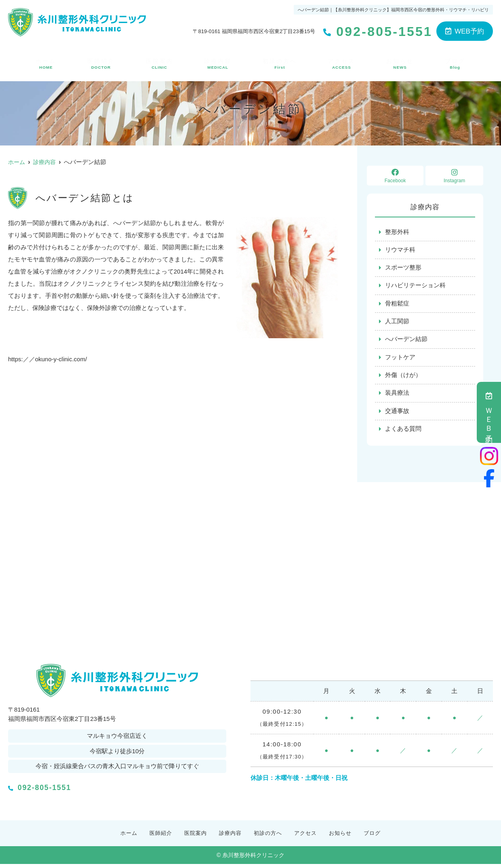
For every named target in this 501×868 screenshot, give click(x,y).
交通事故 (397, 414)
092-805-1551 (63, 789)
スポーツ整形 (403, 269)
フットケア (400, 359)
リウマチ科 (400, 250)
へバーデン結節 (406, 341)
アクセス (343, 62)
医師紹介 (100, 62)
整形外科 (397, 232)
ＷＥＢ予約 (489, 412)
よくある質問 (403, 432)
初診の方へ (280, 62)
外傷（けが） (403, 378)
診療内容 (217, 62)
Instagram (454, 176)
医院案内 (159, 62)
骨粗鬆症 (397, 305)
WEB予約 (465, 31)
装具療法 (397, 396)
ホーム (46, 62)
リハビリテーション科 (415, 287)
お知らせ (401, 62)
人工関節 (397, 323)
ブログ (456, 62)
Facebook (395, 176)
